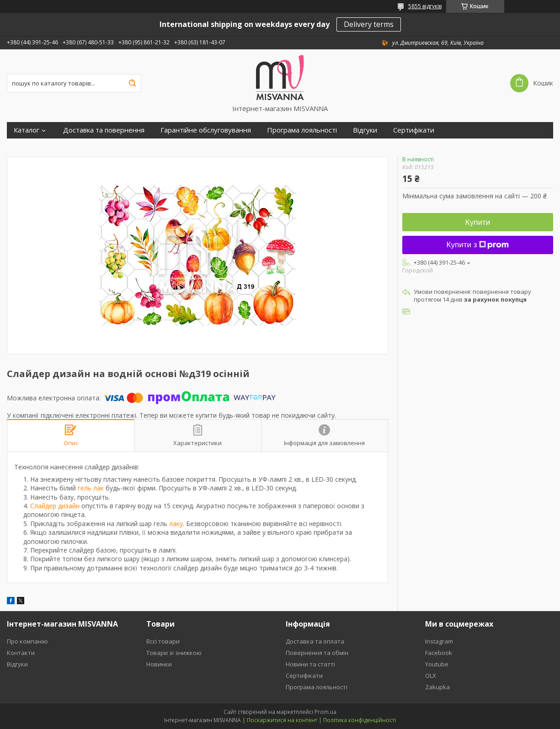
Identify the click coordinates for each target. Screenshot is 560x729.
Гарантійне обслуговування (206, 130)
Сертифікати (414, 130)
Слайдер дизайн (55, 506)
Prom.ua (325, 712)
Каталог (27, 130)
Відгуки (365, 130)
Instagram (439, 641)
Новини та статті (310, 664)
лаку (176, 524)
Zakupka (437, 687)
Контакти (21, 653)
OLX (431, 676)
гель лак (91, 488)
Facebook (439, 653)
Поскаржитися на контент (282, 720)
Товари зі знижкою (174, 653)
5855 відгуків (425, 6)
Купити (478, 222)
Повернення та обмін (317, 653)
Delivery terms (369, 24)
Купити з (478, 245)
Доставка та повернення (104, 130)
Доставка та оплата (315, 641)
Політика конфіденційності (360, 720)
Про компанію (27, 641)
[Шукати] (132, 83)
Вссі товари (163, 641)
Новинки (159, 664)
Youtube (437, 664)
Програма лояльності (302, 130)
